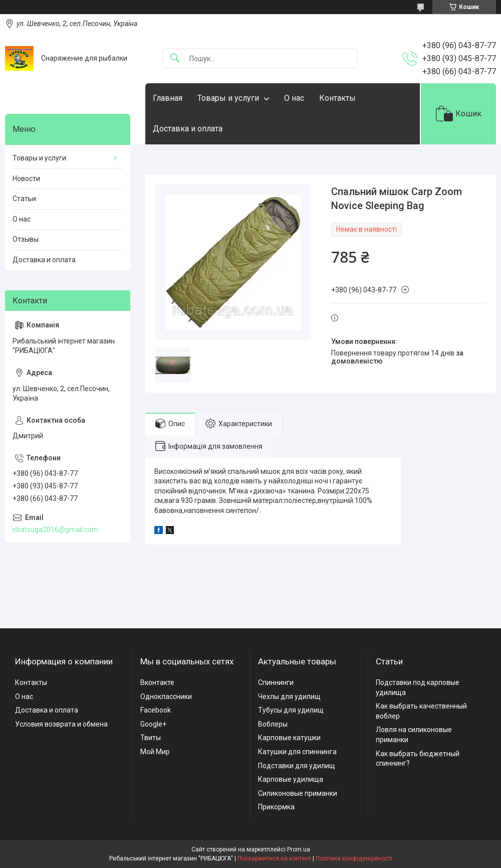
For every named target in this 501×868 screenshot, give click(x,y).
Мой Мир (155, 752)
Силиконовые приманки (298, 793)
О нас (294, 98)
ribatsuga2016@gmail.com (55, 530)
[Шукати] (175, 58)
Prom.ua (299, 849)
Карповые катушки (289, 738)
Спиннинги (276, 682)
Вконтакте (157, 682)
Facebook (156, 710)
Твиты (151, 738)
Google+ (153, 724)
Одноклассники (166, 697)
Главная (168, 98)
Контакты (337, 98)
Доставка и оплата (188, 129)
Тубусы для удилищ (291, 710)
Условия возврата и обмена (61, 724)
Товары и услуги (228, 98)
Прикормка (276, 807)
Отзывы (26, 239)
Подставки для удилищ (297, 766)
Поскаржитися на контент (274, 858)
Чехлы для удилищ (289, 697)
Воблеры (273, 724)
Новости (26, 179)
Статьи (24, 199)
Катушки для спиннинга (297, 752)
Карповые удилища (291, 779)
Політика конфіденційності (354, 858)
